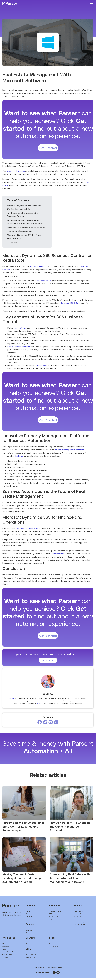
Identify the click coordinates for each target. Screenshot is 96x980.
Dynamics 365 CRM (70, 304)
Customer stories (59, 555)
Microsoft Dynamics (16, 172)
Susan (12, 701)
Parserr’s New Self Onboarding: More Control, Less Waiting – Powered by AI (23, 829)
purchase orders (44, 281)
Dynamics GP (41, 366)
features (19, 458)
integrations (20, 329)
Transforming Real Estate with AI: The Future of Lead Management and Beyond (70, 880)
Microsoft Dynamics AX (28, 530)
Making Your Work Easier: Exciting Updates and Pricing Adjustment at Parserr (22, 880)
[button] (91, 4)
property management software (69, 451)
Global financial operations (19, 347)
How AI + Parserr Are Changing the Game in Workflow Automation (70, 829)
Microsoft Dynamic (39, 267)
